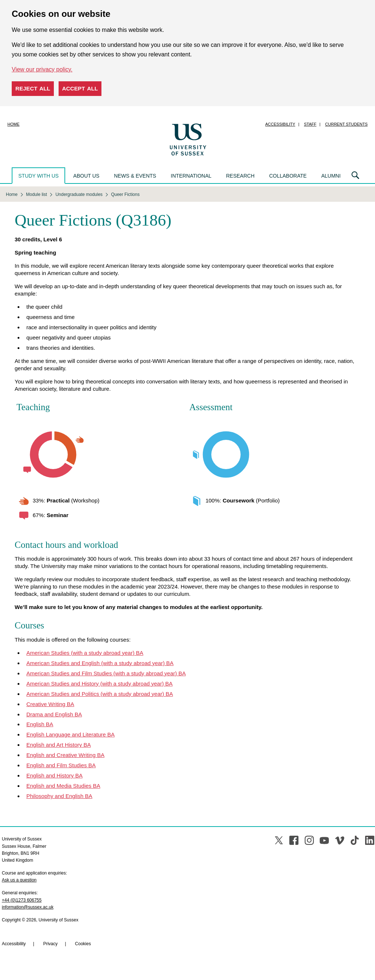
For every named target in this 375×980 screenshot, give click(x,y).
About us (86, 176)
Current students (346, 124)
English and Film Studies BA (61, 765)
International (191, 176)
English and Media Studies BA (63, 786)
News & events (135, 176)
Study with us (38, 176)
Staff (310, 124)
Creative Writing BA (50, 704)
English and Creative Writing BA (65, 755)
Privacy (50, 944)
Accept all (80, 88)
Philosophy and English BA (59, 796)
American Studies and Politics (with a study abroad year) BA (100, 694)
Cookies (83, 944)
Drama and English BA (54, 714)
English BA (40, 724)
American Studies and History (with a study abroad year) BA (99, 684)
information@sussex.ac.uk (28, 907)
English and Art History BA (59, 745)
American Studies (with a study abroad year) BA (85, 653)
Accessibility (280, 124)
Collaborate (288, 176)
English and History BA (54, 775)
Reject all (33, 88)
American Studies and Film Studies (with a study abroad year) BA (106, 673)
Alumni (331, 176)
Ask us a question (19, 880)
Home (13, 124)
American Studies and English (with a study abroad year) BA (100, 663)
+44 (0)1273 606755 (22, 900)
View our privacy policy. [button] (42, 69)
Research (240, 176)
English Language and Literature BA (70, 734)
